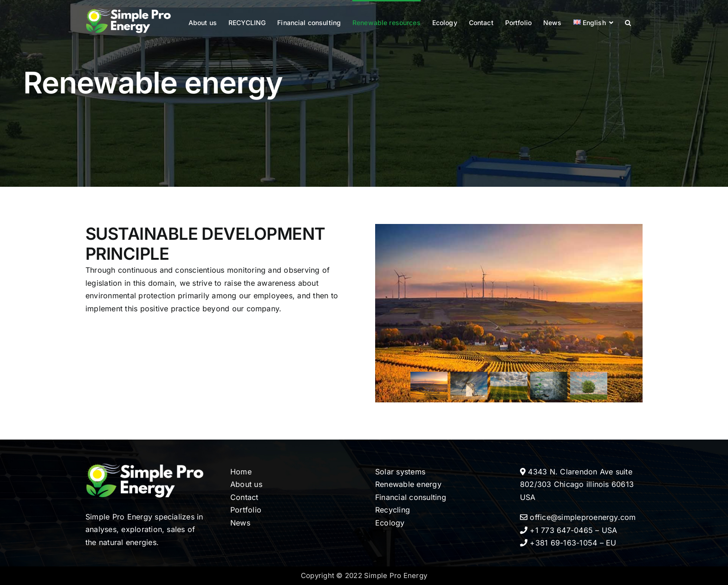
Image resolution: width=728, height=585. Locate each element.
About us (246, 484)
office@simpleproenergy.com (578, 517)
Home (241, 472)
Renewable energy (408, 484)
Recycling (393, 510)
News (240, 523)
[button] (628, 22)
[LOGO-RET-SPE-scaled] (147, 462)
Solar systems (400, 472)
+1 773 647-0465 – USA (569, 530)
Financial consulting (411, 497)
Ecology (390, 523)
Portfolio (246, 510)
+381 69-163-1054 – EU (568, 543)
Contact (244, 497)
